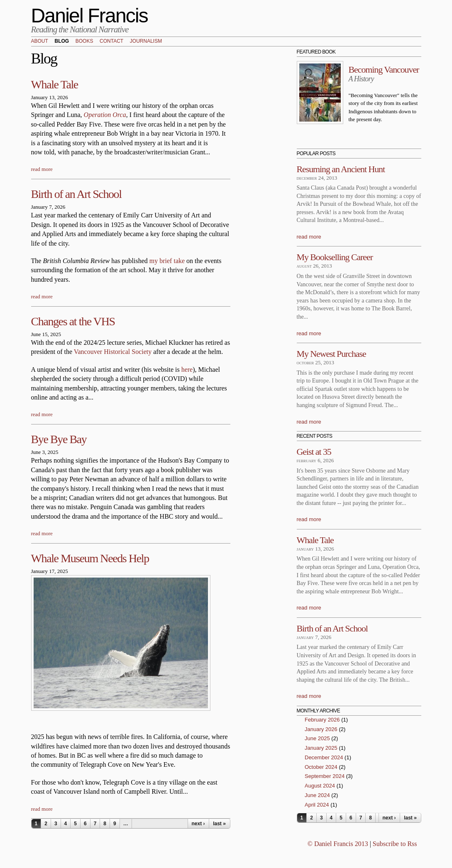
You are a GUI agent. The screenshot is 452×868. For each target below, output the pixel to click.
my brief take (168, 261)
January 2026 (321, 729)
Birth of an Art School (76, 194)
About (40, 41)
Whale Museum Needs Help (90, 558)
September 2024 (325, 776)
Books (84, 41)
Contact (111, 41)
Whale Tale (55, 84)
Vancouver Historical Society (113, 352)
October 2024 (321, 767)
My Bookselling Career (335, 257)
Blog (62, 41)
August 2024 (320, 786)
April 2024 (317, 805)
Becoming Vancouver (384, 69)
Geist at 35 (314, 452)
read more (42, 169)
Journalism (146, 41)
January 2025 (321, 748)
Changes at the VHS (73, 321)
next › (198, 824)
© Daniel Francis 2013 (338, 844)
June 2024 (317, 795)
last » (219, 824)
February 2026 (322, 720)
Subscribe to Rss (395, 844)
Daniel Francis (90, 16)
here (187, 369)
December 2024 (324, 757)
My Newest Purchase (331, 354)
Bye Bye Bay (59, 439)
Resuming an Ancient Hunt (341, 169)
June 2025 (317, 738)
